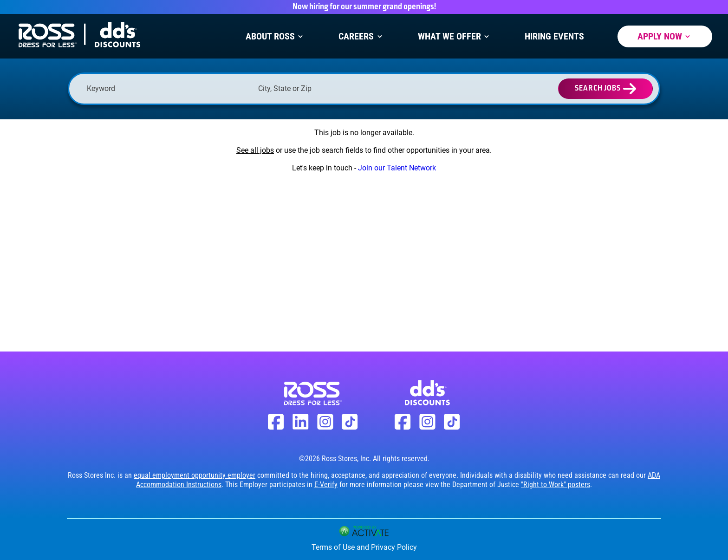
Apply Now (665, 36)
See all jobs (255, 150)
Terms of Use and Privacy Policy (364, 547)
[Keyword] (168, 88)
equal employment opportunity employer (195, 475)
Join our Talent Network (397, 168)
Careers (361, 36)
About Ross (275, 36)
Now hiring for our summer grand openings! (364, 7)
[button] (412, 89)
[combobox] (339, 88)
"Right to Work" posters (556, 485)
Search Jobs (598, 88)
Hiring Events (554, 36)
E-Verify (326, 485)
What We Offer (455, 36)
